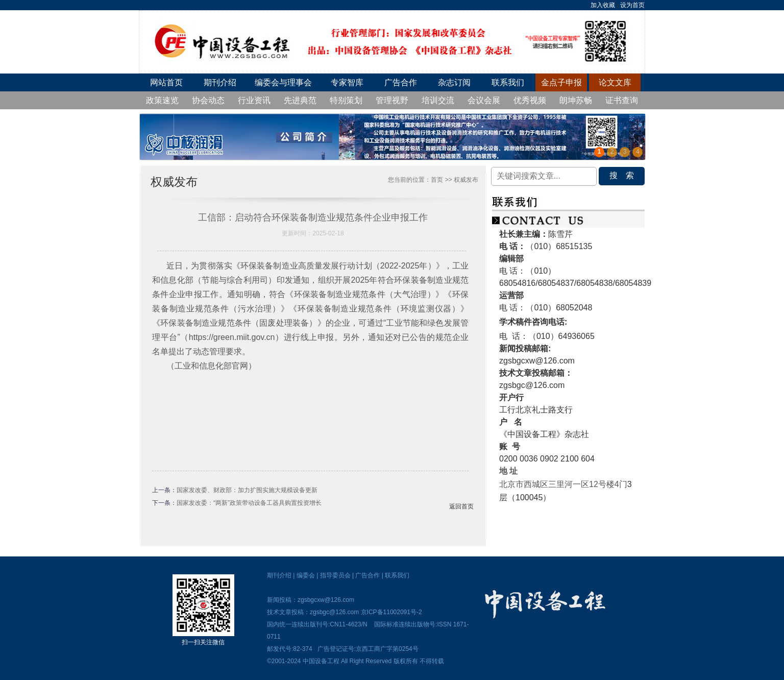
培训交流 (438, 100)
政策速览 (162, 100)
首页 (437, 180)
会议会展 (484, 100)
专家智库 (347, 82)
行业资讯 (254, 100)
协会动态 (208, 100)
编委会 (306, 575)
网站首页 (166, 82)
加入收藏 (603, 5)
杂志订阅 (454, 82)
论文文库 (615, 82)
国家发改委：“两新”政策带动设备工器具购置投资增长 (249, 503)
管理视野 (392, 100)
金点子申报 (561, 82)
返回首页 (461, 506)
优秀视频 (530, 100)
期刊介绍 (220, 82)
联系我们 (508, 82)
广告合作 (401, 82)
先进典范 (300, 100)
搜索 (626, 175)
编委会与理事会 (283, 82)
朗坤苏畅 (576, 100)
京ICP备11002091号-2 (391, 612)
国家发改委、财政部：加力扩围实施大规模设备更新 (247, 490)
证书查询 (622, 100)
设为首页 (632, 5)
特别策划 (346, 100)
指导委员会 (335, 575)
